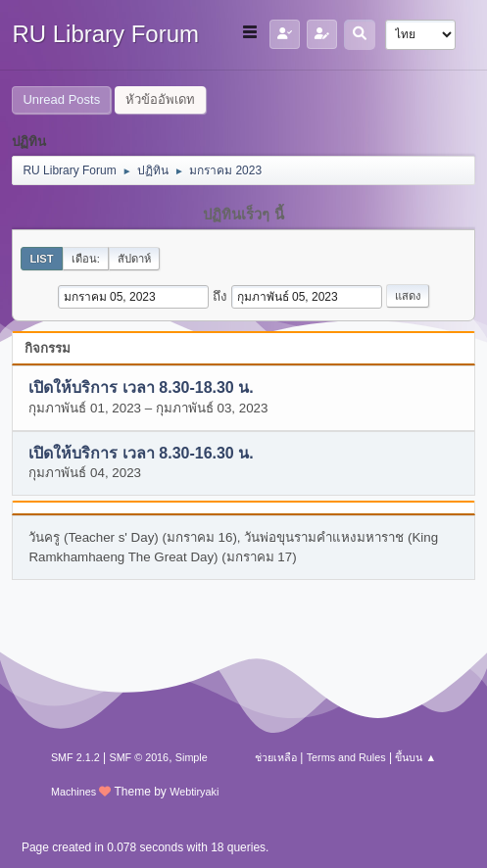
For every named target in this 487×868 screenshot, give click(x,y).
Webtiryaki (194, 792)
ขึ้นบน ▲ (415, 757)
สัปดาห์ (134, 259)
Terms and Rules (346, 757)
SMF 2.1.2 (75, 757)
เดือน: (86, 259)
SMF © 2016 (139, 757)
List (41, 259)
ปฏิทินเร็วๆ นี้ (243, 215)
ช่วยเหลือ (276, 757)
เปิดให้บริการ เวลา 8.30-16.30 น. (141, 453)
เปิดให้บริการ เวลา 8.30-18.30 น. (141, 388)
